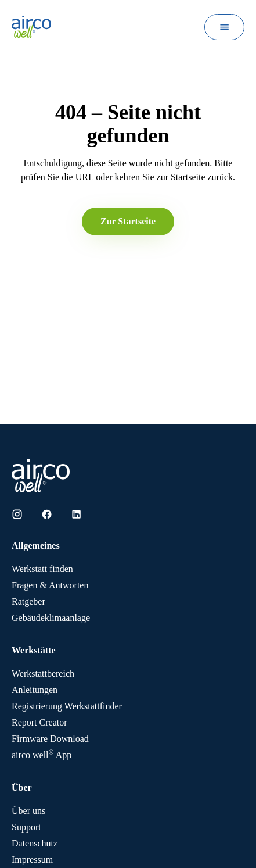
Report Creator (39, 722)
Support (26, 827)
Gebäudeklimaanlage (51, 618)
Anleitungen (35, 690)
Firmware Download (50, 739)
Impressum (32, 860)
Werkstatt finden (42, 569)
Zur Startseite (128, 221)
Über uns (28, 811)
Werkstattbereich (43, 674)
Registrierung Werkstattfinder (67, 706)
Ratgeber (28, 601)
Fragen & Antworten (50, 585)
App (42, 755)
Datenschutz (35, 843)
